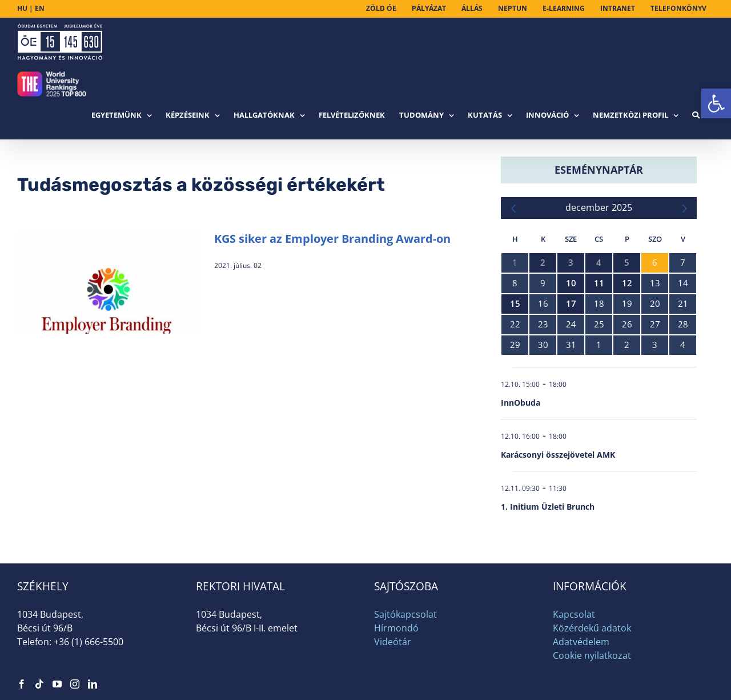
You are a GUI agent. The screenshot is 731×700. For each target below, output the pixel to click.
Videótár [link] (393, 642)
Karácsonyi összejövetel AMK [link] (558, 455)
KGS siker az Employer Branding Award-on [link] (332, 239)
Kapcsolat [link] (574, 614)
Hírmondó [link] (396, 628)
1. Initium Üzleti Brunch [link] (548, 507)
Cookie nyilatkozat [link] (592, 655)
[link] (716, 103)
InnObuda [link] (521, 403)
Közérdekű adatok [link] (592, 628)
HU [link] (22, 8)
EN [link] (40, 8)
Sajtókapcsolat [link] (405, 614)
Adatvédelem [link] (581, 642)
